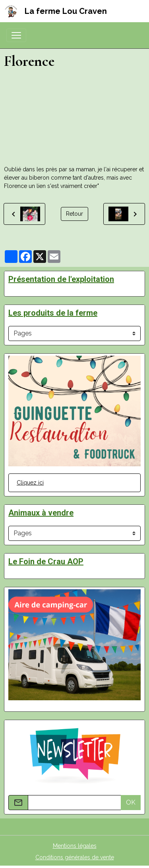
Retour (74, 214)
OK (131, 802)
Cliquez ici (30, 483)
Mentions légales (75, 846)
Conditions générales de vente (75, 857)
